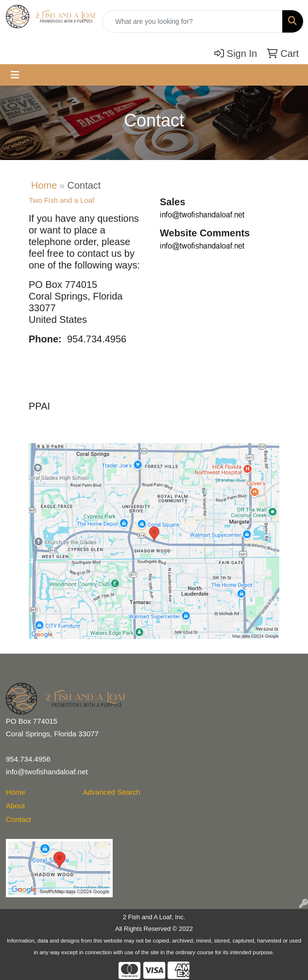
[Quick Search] (193, 21)
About (15, 806)
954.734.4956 (28, 759)
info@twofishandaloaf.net (47, 772)
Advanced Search (112, 792)
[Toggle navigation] (15, 75)
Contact (18, 819)
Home (44, 185)
